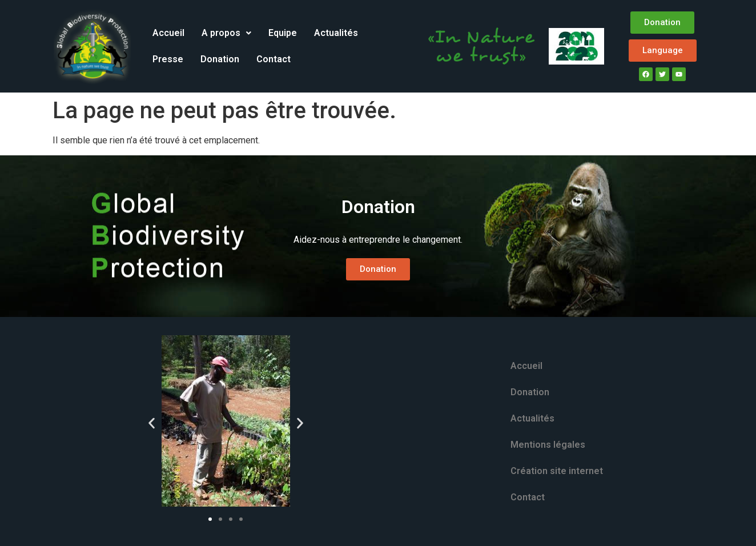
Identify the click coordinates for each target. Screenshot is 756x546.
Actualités (336, 33)
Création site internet (557, 471)
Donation (220, 59)
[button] (226, 33)
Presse (168, 59)
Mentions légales (548, 445)
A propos (226, 33)
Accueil (168, 33)
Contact (274, 59)
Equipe (283, 33)
